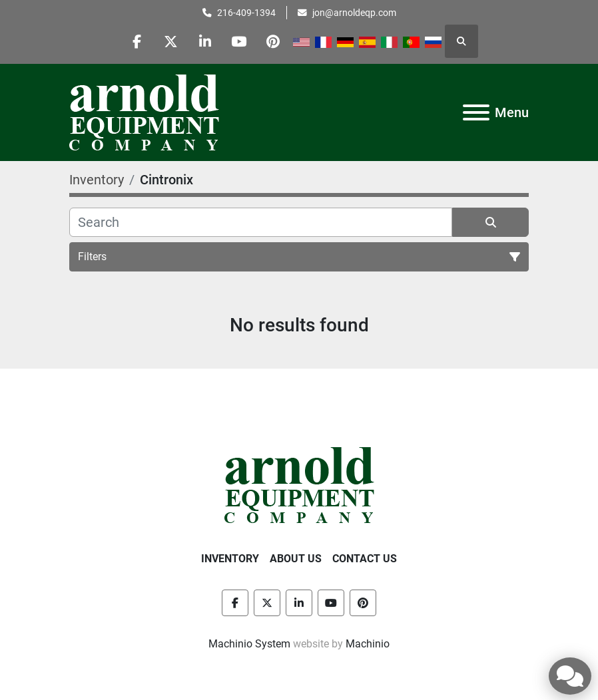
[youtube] (239, 41)
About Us (296, 559)
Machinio (368, 644)
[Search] (261, 222)
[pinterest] (273, 41)
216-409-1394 (246, 13)
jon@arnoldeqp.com (354, 13)
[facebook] (137, 41)
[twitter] (171, 41)
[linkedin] (205, 41)
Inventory (230, 559)
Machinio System (249, 644)
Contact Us (365, 559)
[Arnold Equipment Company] (299, 484)
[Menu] (476, 112)
